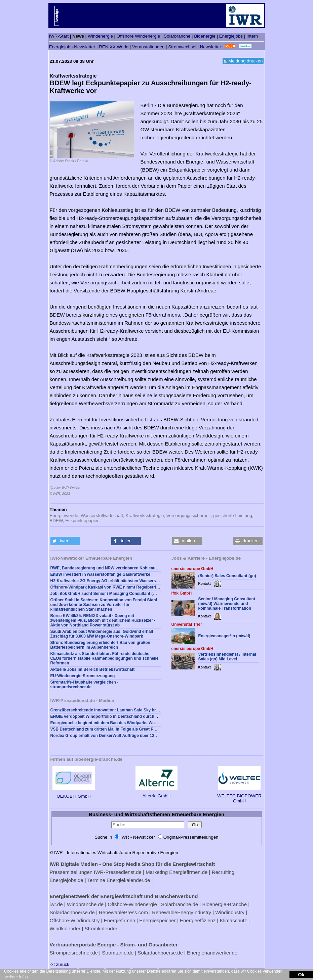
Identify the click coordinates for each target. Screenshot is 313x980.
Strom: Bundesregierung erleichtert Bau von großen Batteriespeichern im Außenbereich (100, 645)
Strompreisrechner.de (74, 953)
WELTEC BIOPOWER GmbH (239, 796)
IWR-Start (59, 36)
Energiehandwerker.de (212, 953)
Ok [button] (301, 975)
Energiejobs (231, 36)
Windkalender (65, 928)
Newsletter (211, 47)
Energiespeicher (157, 920)
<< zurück (60, 964)
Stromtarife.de (118, 953)
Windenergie (100, 36)
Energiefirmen (120, 920)
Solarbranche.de (180, 904)
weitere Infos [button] (16, 977)
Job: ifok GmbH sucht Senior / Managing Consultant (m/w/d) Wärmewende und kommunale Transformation (153, 594)
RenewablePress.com (123, 912)
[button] (65, 541)
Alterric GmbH (156, 793)
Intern (252, 36)
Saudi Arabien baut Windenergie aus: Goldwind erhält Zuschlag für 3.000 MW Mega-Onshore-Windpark (102, 634)
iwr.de (56, 904)
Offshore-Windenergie (132, 904)
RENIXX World (114, 47)
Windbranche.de (85, 904)
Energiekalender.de (128, 880)
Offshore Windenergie (138, 36)
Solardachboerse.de (72, 912)
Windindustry (230, 912)
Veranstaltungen (148, 47)
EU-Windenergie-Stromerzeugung (83, 676)
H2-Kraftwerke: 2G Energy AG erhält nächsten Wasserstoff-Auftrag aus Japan (125, 581)
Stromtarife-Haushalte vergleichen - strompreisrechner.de (85, 685)
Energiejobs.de (67, 880)
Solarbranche (177, 36)
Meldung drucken (245, 61)
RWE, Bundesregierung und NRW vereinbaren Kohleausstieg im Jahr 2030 (122, 568)
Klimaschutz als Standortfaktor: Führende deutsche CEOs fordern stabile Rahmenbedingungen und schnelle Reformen (105, 658)
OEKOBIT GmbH (73, 794)
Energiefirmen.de (188, 872)
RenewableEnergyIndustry (182, 912)
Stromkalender (101, 928)
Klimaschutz (233, 920)
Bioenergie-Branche (224, 904)
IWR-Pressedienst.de (118, 872)
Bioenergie (205, 36)
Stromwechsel (182, 47)
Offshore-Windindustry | (76, 920)
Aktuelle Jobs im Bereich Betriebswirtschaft (93, 669)
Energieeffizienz (198, 920)
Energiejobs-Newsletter (72, 47)
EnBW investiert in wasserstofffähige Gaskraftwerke (100, 574)
